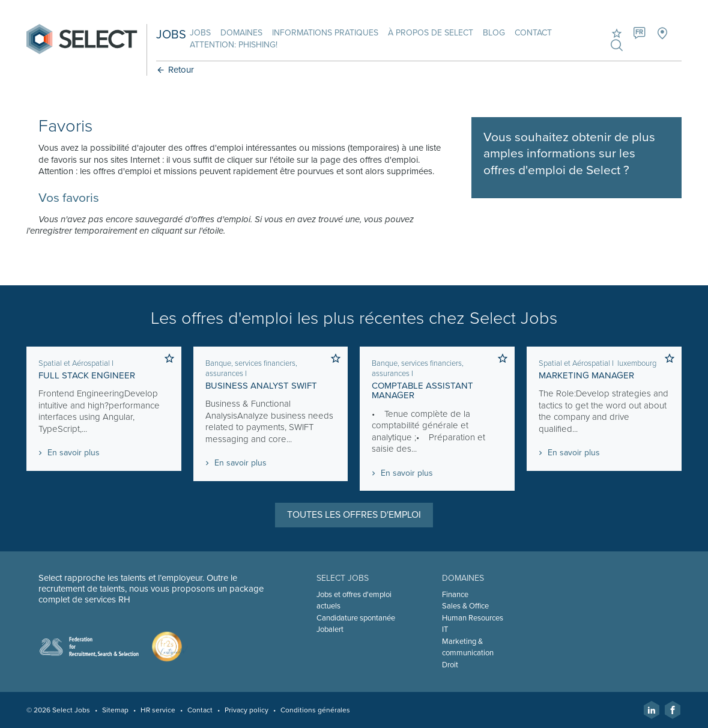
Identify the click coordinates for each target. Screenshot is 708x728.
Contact (533, 33)
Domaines (241, 33)
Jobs (200, 33)
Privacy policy (247, 710)
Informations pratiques (325, 33)
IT (445, 629)
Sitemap (115, 710)
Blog (494, 33)
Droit (450, 665)
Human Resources (473, 618)
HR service (158, 710)
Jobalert (330, 629)
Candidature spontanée (356, 618)
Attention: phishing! (234, 45)
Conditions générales (315, 710)
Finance (455, 595)
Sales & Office (465, 606)
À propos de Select (431, 33)
